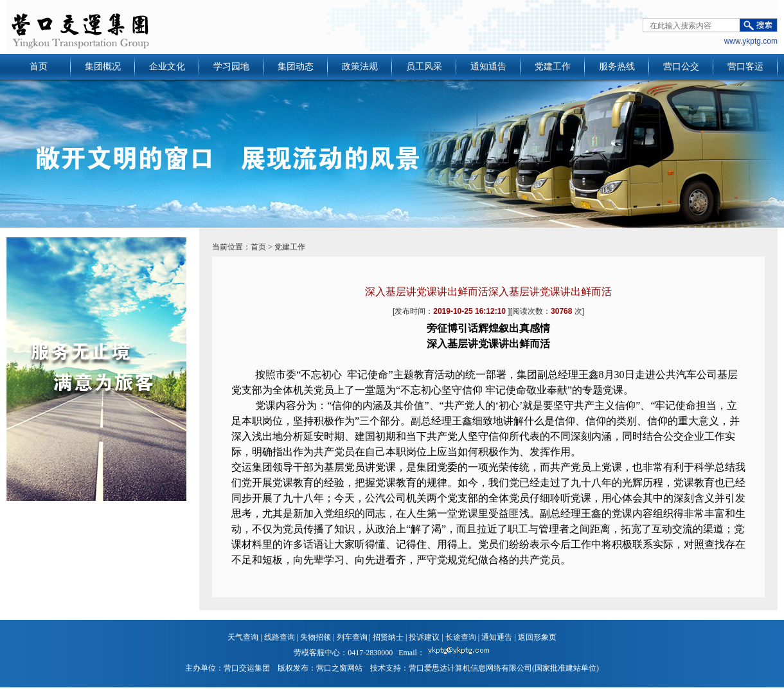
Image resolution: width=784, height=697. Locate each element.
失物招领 (316, 637)
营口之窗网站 (339, 668)
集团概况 (103, 67)
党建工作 (553, 67)
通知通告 (488, 67)
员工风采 (424, 67)
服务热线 (617, 67)
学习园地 (231, 67)
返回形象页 (537, 637)
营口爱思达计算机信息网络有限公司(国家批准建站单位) (504, 668)
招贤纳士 (388, 637)
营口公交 (681, 67)
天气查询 (243, 637)
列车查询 (352, 637)
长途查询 (461, 637)
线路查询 (280, 637)
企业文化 (167, 67)
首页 (39, 67)
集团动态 (296, 67)
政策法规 (360, 67)
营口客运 (745, 67)
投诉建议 (424, 637)
